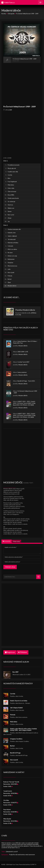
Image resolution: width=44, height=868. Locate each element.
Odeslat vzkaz (10, 567)
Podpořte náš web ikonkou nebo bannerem (22, 855)
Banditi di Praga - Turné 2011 (26, 381)
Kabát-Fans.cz (9, 2)
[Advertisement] (22, 83)
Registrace (10, 652)
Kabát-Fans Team (14, 865)
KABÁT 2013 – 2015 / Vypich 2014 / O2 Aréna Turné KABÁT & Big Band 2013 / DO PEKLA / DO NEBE (24, 403)
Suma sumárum (22, 372)
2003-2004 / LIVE (23, 352)
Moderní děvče (29, 310)
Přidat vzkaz (16, 542)
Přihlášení (23, 652)
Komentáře (7, 541)
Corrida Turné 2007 (23, 362)
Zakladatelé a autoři (12, 852)
